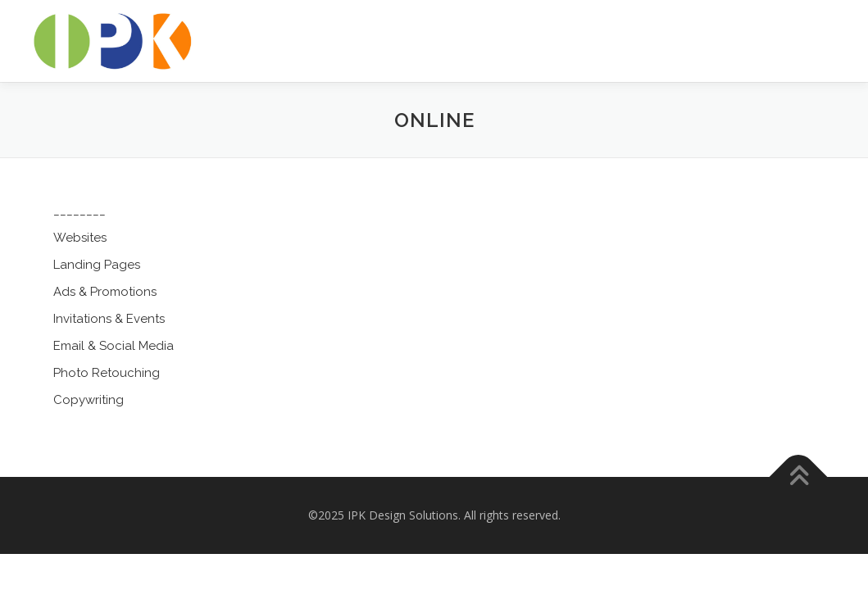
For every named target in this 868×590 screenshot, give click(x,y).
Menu (829, 30)
